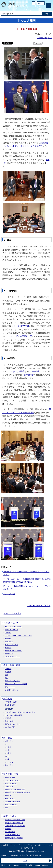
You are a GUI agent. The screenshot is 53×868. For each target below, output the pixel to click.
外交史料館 (9, 654)
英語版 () (44, 38)
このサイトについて (12, 657)
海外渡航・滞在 (11, 774)
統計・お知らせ (11, 805)
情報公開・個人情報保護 (14, 823)
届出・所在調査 (11, 784)
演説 (6, 678)
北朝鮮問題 (29, 375)
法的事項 (5, 845)
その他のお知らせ (11, 690)
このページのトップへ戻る (39, 606)
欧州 (8, 756)
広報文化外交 (10, 721)
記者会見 (8, 669)
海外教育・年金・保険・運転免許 (17, 793)
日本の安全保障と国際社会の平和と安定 (20, 712)
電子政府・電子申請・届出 (15, 820)
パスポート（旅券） (12, 781)
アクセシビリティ (18, 845)
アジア (9, 744)
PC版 (34, 3)
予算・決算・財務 (11, 645)
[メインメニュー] (49, 5)
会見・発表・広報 (12, 665)
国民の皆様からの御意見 (14, 838)
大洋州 (9, 747)
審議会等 (8, 639)
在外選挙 (8, 796)
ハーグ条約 (9, 787)
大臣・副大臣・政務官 (13, 627)
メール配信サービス (12, 835)
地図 (25, 860)
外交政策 (8, 699)
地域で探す (9, 741)
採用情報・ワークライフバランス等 (18, 636)
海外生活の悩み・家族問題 (15, 790)
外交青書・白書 (11, 702)
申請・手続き (10, 816)
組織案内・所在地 (11, 630)
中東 (8, 759)
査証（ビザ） (10, 799)
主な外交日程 (10, 705)
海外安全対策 (10, 778)
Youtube (43, 8)
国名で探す (9, 765)
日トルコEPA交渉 (21, 326)
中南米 (9, 753)
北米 (8, 750)
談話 (6, 675)
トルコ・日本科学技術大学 (20, 336)
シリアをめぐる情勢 (15, 371)
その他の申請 (10, 832)
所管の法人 (9, 642)
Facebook (36, 8)
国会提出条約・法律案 (13, 651)
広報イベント (10, 687)
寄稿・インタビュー (12, 681)
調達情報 (8, 829)
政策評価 (8, 648)
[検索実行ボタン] (47, 14)
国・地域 (8, 738)
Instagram (39, 8)
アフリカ (9, 762)
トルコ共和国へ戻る (12, 613)
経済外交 (8, 718)
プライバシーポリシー (36, 845)
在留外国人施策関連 (12, 802)
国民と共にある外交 (12, 724)
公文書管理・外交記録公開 (15, 826)
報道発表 (8, 672)
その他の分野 (10, 727)
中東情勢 (36, 371)
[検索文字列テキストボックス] (21, 14)
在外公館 (8, 633)
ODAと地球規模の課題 (13, 715)
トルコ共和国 (9, 594)
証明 (6, 808)
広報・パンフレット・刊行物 (16, 684)
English (41, 3)
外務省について (11, 623)
